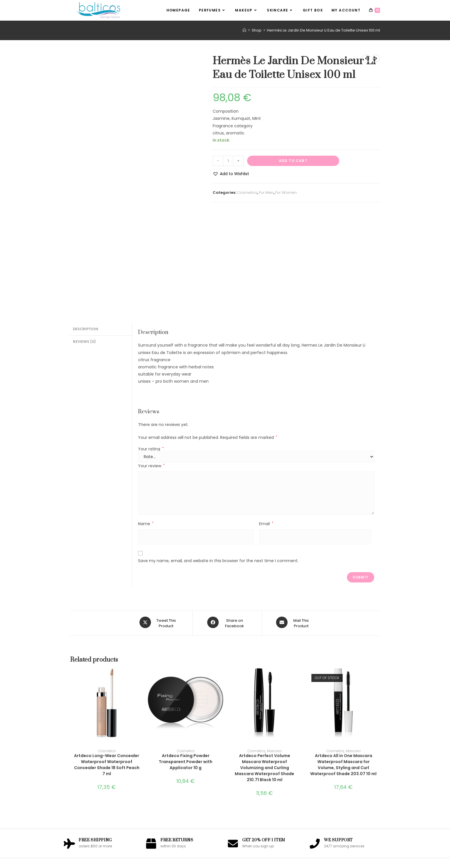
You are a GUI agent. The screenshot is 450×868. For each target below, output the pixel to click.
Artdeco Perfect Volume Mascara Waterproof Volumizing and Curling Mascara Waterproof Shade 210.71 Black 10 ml (264, 664)
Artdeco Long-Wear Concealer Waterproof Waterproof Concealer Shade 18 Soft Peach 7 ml (107, 661)
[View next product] (376, 58)
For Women (286, 192)
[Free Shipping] (69, 739)
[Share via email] (294, 520)
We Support (338, 736)
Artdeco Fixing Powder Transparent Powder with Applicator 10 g (186, 658)
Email (266, 422)
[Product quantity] (228, 161)
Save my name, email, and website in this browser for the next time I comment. (218, 458)
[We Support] (315, 739)
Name (146, 422)
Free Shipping (95, 736)
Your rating (151, 347)
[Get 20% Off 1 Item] (233, 739)
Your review (151, 364)
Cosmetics (247, 192)
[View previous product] (366, 58)
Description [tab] (86, 227)
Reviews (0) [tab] (84, 238)
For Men (266, 192)
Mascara (274, 647)
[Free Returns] (151, 739)
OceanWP (240, 861)
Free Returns (177, 736)
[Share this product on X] (159, 520)
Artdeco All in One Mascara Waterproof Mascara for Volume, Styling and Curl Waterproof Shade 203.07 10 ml (343, 661)
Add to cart (293, 161)
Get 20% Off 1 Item (264, 736)
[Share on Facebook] (227, 520)
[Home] (244, 30)
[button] (231, 174)
